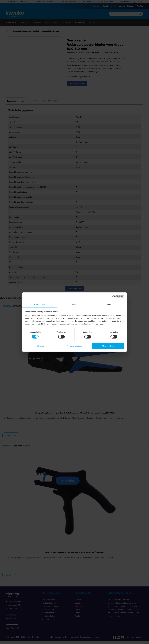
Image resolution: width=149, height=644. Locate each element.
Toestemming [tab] (40, 304)
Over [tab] (109, 304)
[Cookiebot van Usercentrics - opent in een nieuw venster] (114, 297)
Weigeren (41, 346)
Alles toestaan (108, 346)
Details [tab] (74, 304)
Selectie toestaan (75, 346)
